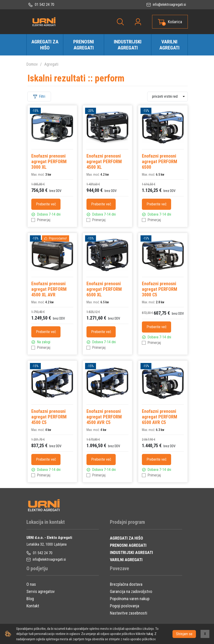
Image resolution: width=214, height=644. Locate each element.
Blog (30, 599)
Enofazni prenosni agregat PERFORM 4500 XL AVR (49, 289)
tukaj (150, 634)
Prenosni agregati (84, 45)
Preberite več (46, 204)
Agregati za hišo (45, 45)
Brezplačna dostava (126, 584)
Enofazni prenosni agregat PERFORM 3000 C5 (160, 289)
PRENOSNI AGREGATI (128, 545)
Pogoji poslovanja (125, 606)
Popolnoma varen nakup (130, 599)
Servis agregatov (41, 591)
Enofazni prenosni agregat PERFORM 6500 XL (104, 289)
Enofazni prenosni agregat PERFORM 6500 (160, 162)
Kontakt (33, 606)
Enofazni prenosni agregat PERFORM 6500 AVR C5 (160, 417)
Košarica (175, 22)
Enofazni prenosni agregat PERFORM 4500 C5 (49, 417)
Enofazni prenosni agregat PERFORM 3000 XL (49, 162)
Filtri (39, 96)
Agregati (51, 64)
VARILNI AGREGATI (126, 560)
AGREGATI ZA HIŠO (126, 538)
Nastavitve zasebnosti (129, 613)
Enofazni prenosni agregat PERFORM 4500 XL (104, 162)
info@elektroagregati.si (166, 5)
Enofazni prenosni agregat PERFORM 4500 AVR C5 (104, 417)
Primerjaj (44, 220)
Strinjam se (184, 634)
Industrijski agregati (128, 45)
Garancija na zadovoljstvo (131, 591)
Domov (32, 64)
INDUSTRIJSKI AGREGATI (131, 552)
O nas (31, 584)
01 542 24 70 (41, 5)
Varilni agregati (169, 45)
